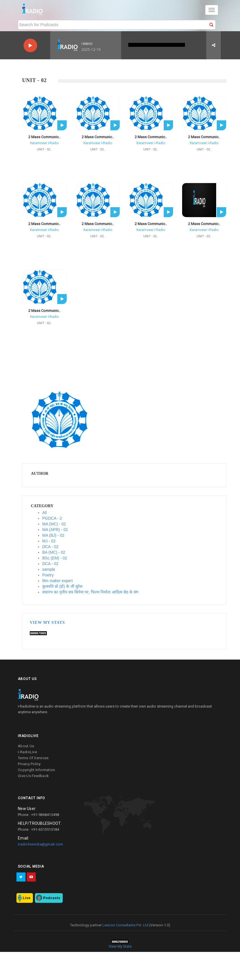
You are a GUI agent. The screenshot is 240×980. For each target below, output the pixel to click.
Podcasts (52, 898)
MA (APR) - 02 (55, 530)
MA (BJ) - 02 (53, 535)
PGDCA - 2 (52, 518)
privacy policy (29, 764)
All (45, 513)
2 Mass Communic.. (44, 137)
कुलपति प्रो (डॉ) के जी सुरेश (62, 586)
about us (26, 746)
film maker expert (57, 581)
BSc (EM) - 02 (55, 558)
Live (27, 898)
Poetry (48, 575)
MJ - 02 (49, 541)
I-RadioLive (27, 752)
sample (49, 569)
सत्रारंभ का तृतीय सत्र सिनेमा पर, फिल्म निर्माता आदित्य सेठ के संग (90, 592)
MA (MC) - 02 (54, 524)
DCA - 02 (50, 547)
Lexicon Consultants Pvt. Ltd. (125, 925)
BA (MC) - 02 (54, 552)
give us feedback (33, 776)
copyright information (36, 770)
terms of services (33, 758)
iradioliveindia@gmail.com (40, 844)
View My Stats (47, 623)
